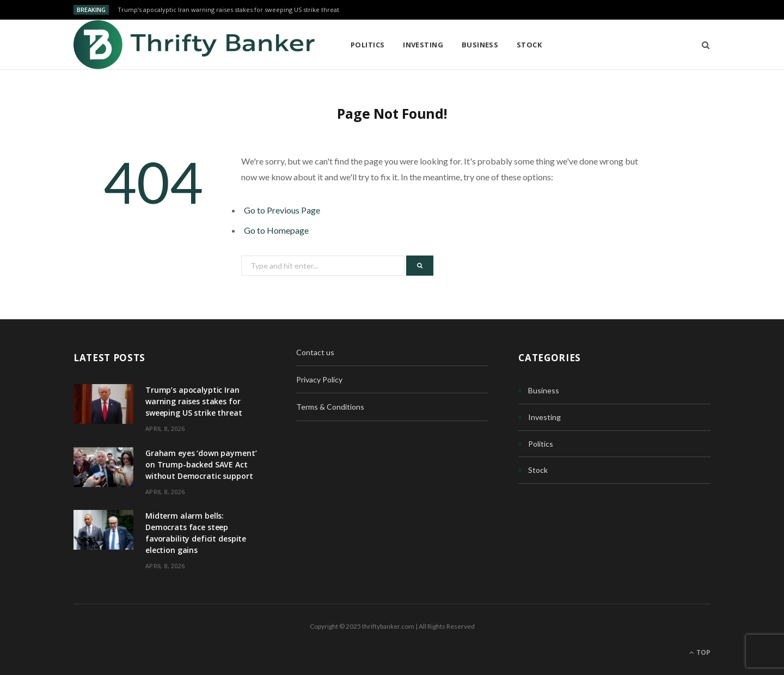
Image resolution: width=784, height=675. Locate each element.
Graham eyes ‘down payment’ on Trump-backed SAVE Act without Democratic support (201, 464)
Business (480, 45)
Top (700, 652)
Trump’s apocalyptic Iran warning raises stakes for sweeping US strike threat (228, 10)
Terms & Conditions (330, 407)
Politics (368, 45)
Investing (423, 45)
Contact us (315, 352)
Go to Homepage (276, 230)
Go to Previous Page (282, 210)
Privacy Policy (319, 379)
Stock (529, 45)
